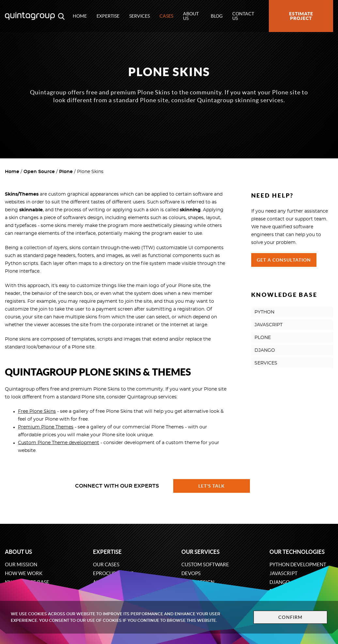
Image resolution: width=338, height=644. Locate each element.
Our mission (21, 564)
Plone (66, 172)
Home (80, 16)
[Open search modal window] (61, 16)
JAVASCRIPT (269, 325)
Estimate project (301, 16)
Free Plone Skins (37, 411)
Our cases (106, 564)
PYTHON (264, 312)
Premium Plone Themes (46, 427)
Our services (200, 552)
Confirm (290, 617)
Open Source (39, 172)
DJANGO (265, 350)
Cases (166, 16)
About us (191, 16)
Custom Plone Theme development (59, 443)
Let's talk (212, 486)
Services (139, 16)
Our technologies (297, 552)
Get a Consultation (284, 260)
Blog (217, 16)
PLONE (263, 338)
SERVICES (266, 363)
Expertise (108, 16)
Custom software (205, 564)
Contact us (243, 16)
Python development (298, 564)
